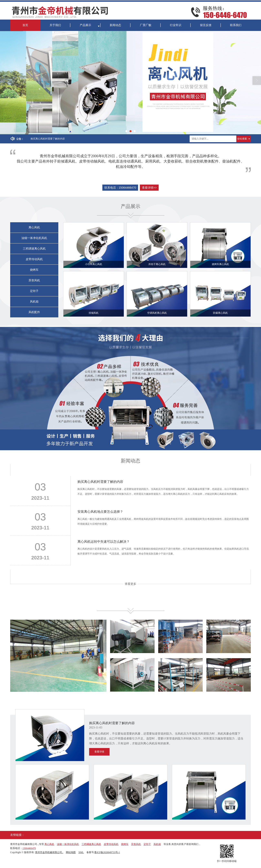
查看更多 (130, 584)
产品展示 (85, 25)
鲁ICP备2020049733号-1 (107, 852)
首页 (25, 25)
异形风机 (34, 280)
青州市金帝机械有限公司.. (49, 852)
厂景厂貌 (146, 25)
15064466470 (29, 848)
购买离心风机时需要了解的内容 (48, 139)
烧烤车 (34, 270)
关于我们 (55, 25)
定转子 (34, 291)
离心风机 (34, 227)
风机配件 (34, 312)
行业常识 (176, 25)
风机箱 (34, 302)
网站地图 (71, 852)
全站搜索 (242, 139)
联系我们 (236, 25)
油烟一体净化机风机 (34, 238)
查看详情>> (149, 188)
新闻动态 (115, 25)
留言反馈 (206, 25)
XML (81, 852)
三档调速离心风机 (34, 249)
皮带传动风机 (34, 259)
